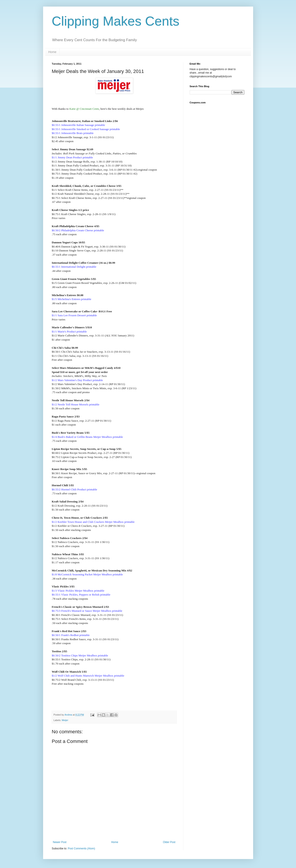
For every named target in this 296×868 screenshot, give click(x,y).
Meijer (65, 720)
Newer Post (60, 842)
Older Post (169, 842)
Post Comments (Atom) (81, 849)
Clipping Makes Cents (116, 21)
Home (52, 52)
